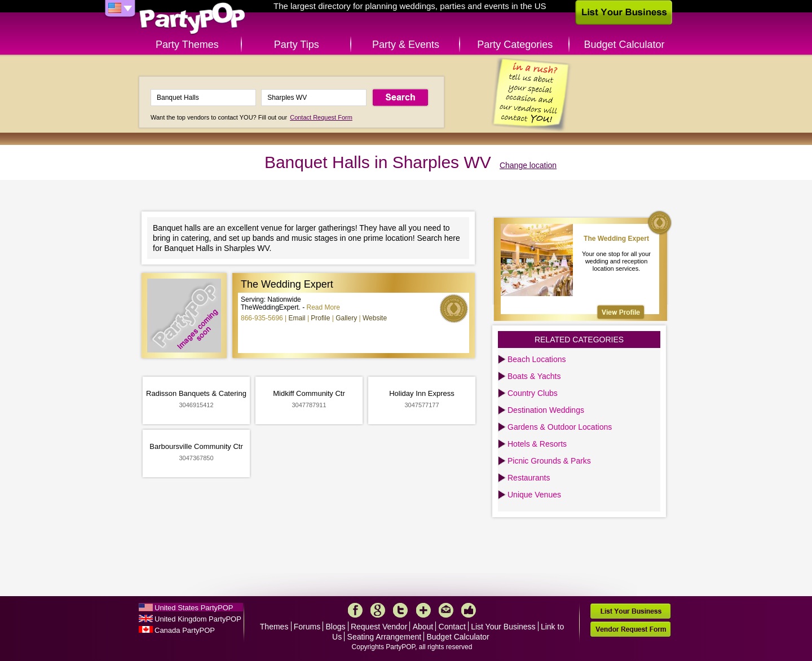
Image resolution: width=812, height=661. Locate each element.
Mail (446, 610)
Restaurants (529, 478)
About (423, 627)
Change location (528, 165)
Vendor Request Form (630, 629)
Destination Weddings (546, 410)
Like (469, 610)
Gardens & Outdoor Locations (560, 427)
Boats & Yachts (534, 376)
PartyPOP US (192, 19)
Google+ (378, 610)
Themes (274, 627)
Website (375, 318)
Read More (323, 307)
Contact (452, 627)
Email (297, 318)
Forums (307, 627)
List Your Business (503, 627)
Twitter (400, 610)
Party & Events (406, 45)
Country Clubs (533, 393)
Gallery (346, 318)
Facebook (355, 610)
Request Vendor (379, 627)
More (423, 610)
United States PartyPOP (194, 608)
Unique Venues (534, 495)
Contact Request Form (321, 117)
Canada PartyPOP (185, 630)
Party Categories (515, 45)
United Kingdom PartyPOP (198, 619)
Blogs (336, 627)
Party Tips (297, 45)
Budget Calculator (625, 45)
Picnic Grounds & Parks (549, 461)
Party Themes (187, 45)
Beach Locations (537, 359)
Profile (320, 318)
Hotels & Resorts (537, 444)
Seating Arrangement (385, 637)
